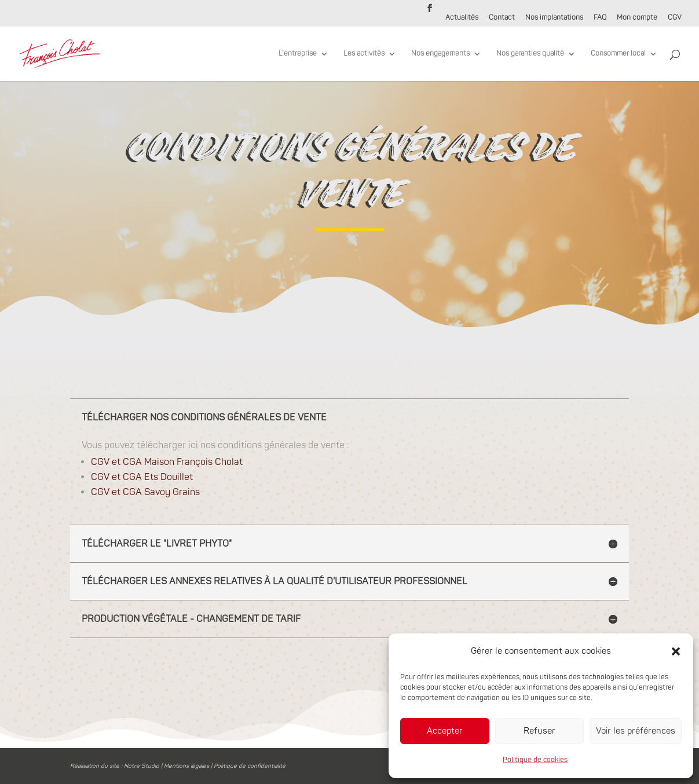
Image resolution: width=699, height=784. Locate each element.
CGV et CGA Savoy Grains (145, 541)
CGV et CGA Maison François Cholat (167, 511)
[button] (676, 651)
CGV (675, 18)
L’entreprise (298, 54)
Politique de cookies (535, 760)
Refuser (539, 731)
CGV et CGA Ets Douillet (142, 526)
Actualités (462, 18)
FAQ (600, 18)
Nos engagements (440, 54)
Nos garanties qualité (530, 54)
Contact (502, 18)
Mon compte (637, 18)
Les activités (364, 54)
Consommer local (618, 54)
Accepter (445, 731)
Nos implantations (554, 18)
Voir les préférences (636, 731)
